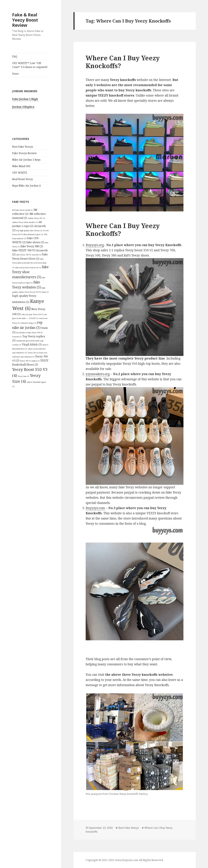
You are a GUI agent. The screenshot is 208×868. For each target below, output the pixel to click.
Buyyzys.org (95, 245)
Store (16, 74)
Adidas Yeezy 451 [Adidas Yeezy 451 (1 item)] (36, 218)
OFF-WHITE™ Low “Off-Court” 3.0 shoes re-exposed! (30, 65)
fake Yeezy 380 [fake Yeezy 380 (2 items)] (32, 246)
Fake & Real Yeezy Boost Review (25, 20)
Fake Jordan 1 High (25, 99)
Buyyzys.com (95, 508)
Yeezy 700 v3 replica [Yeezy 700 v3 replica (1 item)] (30, 361)
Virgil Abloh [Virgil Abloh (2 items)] (32, 344)
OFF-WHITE (20, 173)
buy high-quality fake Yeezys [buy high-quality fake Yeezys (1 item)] (29, 231)
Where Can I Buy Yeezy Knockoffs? (123, 62)
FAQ (15, 56)
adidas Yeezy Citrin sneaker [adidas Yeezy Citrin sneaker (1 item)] (25, 222)
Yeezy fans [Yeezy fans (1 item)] (23, 376)
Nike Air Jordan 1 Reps (26, 160)
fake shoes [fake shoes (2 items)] (35, 242)
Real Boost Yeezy (23, 179)
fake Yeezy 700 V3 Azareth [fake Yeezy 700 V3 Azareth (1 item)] (29, 255)
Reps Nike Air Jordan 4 (26, 186)
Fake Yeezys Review (24, 153)
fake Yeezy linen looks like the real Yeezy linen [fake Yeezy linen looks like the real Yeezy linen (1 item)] (29, 263)
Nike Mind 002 (21, 166)
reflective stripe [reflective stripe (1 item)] (28, 323)
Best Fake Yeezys (23, 147)
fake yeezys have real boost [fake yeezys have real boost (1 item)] (28, 268)
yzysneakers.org (98, 374)
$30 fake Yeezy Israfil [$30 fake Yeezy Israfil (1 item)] (22, 210)
